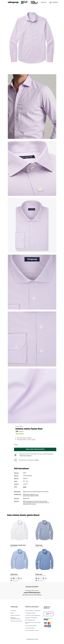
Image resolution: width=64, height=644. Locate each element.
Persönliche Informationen (16, 621)
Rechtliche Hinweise (15, 615)
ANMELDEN (44, 2)
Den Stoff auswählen (30, 628)
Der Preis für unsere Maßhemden (33, 615)
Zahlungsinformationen (30, 613)
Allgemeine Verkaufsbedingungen (15, 618)
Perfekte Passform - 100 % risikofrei (34, 2)
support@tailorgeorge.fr (32, 593)
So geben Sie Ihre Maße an (31, 618)
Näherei (12, 613)
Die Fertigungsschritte (30, 620)
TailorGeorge (14, 607)
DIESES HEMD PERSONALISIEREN (35, 449)
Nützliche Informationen (32, 607)
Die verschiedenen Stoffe (31, 626)
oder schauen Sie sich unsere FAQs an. (32, 595)
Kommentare (13, 611)
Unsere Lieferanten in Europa (32, 631)
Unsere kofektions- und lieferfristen (33, 611)
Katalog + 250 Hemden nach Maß (24, 2)
